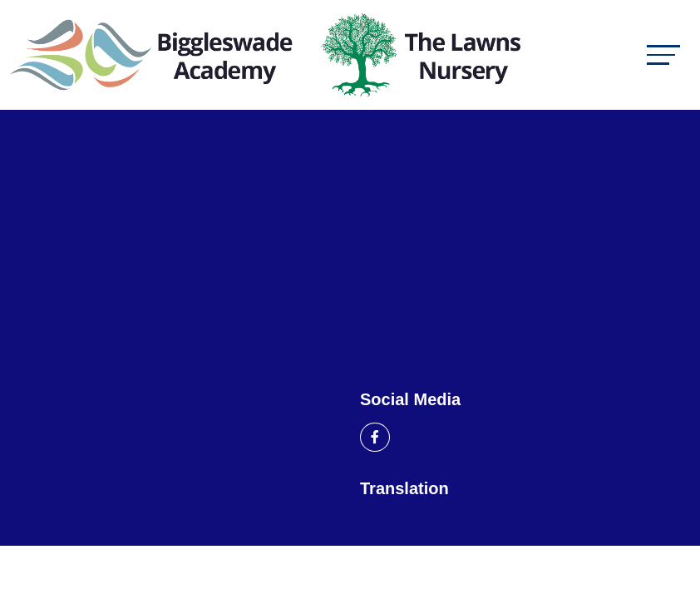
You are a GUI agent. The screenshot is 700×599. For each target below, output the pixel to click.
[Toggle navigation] (663, 54)
